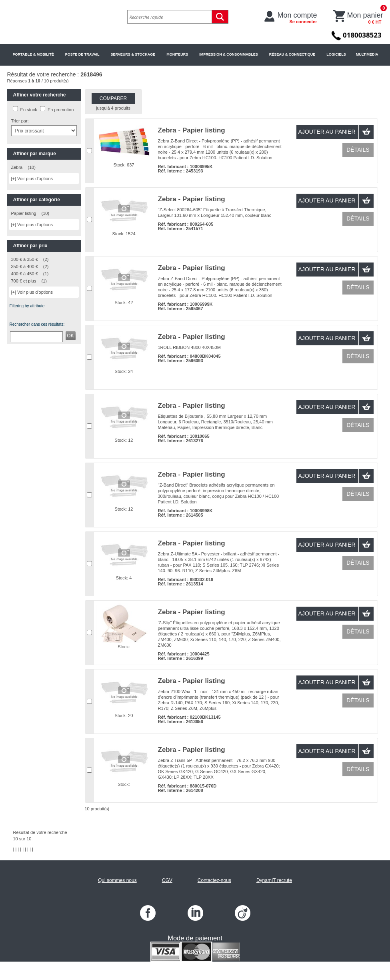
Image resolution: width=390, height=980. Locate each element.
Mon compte (297, 18)
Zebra (17, 167)
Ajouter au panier (327, 132)
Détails (358, 150)
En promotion (61, 110)
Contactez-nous (214, 880)
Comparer (113, 98)
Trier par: (20, 121)
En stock (29, 110)
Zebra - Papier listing (192, 130)
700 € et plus (24, 281)
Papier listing (24, 213)
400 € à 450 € (25, 274)
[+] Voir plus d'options (32, 178)
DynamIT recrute (274, 880)
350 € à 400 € (25, 267)
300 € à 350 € (25, 259)
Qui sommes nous (117, 880)
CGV (167, 880)
